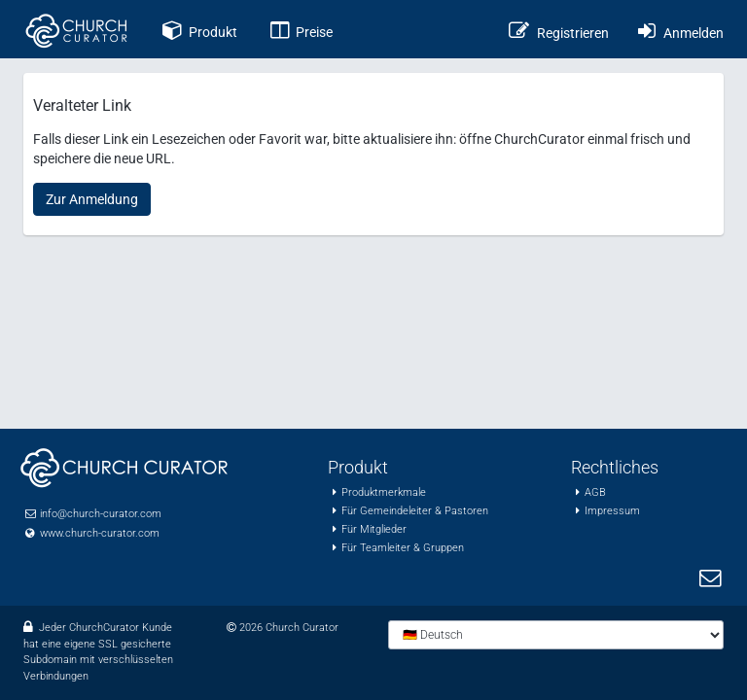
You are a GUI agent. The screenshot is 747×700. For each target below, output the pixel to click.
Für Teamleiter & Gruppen (403, 548)
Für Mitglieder (374, 529)
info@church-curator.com (101, 514)
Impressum (612, 511)
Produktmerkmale (384, 492)
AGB (595, 492)
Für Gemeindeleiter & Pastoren (415, 511)
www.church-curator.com (100, 533)
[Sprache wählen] (556, 635)
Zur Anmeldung (92, 199)
